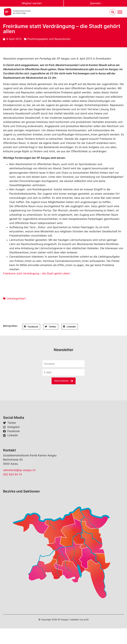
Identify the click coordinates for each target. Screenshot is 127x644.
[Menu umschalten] (120, 12)
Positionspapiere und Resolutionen (49, 39)
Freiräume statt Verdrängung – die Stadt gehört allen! (36, 273)
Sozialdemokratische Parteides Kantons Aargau (22, 12)
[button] (31, 327)
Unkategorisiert (16, 299)
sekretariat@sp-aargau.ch (19, 470)
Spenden (95, 3)
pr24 (86, 619)
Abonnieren (61, 381)
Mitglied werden (32, 3)
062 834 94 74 (12, 474)
